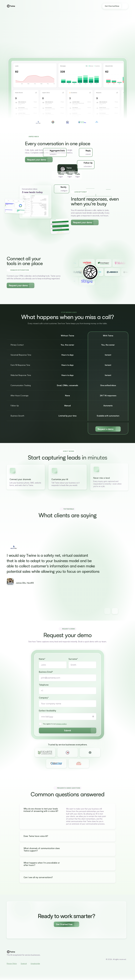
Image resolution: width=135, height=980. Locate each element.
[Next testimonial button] (107, 611)
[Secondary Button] (39, 159)
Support (24, 963)
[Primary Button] (108, 429)
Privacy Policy (12, 963)
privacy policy (61, 727)
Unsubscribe (35, 963)
